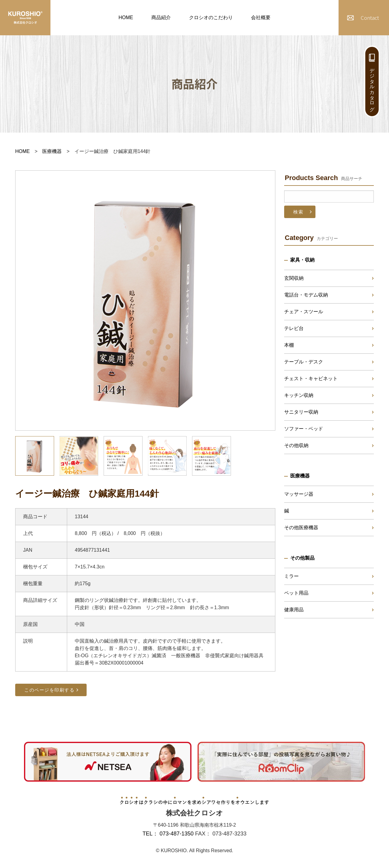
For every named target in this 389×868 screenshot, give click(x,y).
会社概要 (261, 17)
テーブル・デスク (304, 362)
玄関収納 (294, 278)
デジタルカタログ (372, 87)
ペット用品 (296, 593)
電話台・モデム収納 (306, 295)
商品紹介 (161, 17)
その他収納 (296, 445)
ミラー (291, 576)
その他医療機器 (301, 528)
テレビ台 (294, 328)
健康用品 (294, 610)
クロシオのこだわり (211, 17)
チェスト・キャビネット (311, 378)
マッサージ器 (299, 494)
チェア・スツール (304, 312)
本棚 (289, 345)
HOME (126, 17)
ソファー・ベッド (304, 429)
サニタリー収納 (301, 412)
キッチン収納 (299, 395)
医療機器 (52, 151)
